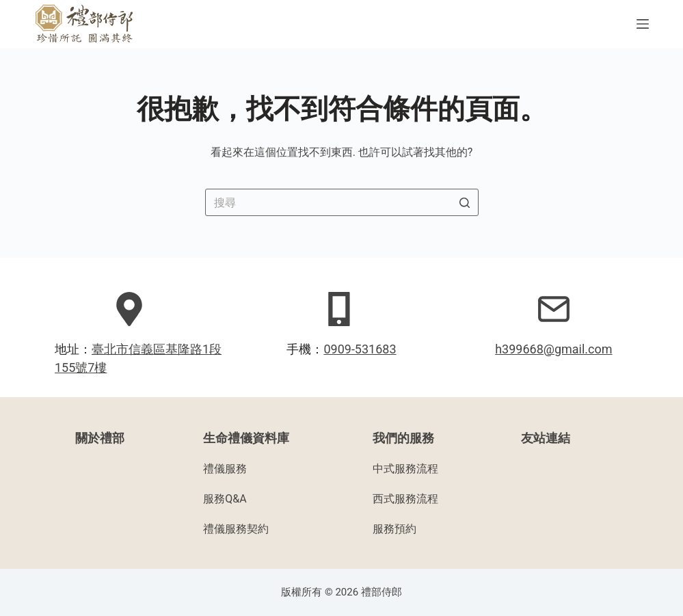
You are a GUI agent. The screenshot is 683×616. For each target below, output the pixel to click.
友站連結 (546, 438)
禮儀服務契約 (236, 529)
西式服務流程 (405, 499)
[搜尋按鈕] (465, 202)
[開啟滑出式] (643, 24)
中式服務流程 (405, 469)
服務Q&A (225, 499)
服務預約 (394, 529)
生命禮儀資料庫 (246, 438)
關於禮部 (100, 438)
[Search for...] (342, 202)
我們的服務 (403, 438)
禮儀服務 (225, 469)
